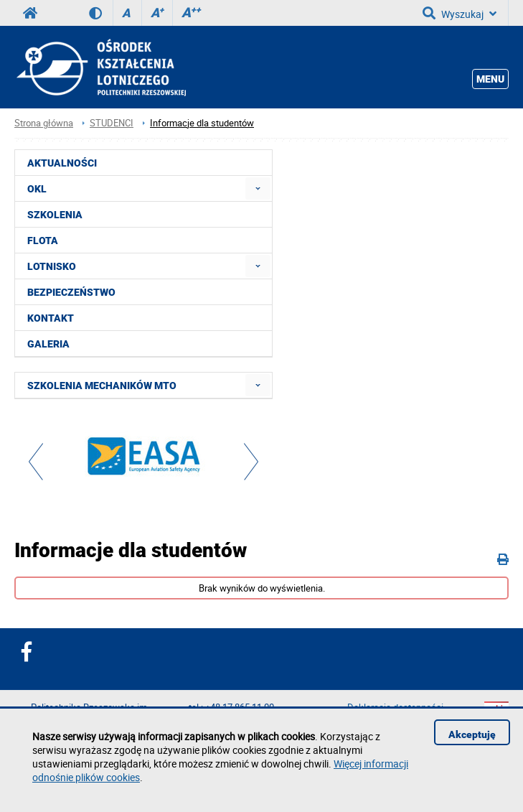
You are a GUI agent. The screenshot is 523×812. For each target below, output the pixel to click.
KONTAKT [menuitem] (51, 318)
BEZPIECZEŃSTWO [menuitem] (71, 292)
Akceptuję (472, 734)
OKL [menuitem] (37, 189)
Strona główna (44, 123)
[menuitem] (258, 188)
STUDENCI (112, 123)
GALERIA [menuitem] (48, 344)
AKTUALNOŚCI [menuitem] (62, 163)
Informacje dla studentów (202, 123)
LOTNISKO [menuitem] (52, 266)
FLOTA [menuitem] (43, 241)
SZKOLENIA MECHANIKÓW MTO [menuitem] (102, 386)
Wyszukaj (460, 13)
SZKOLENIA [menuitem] (55, 215)
